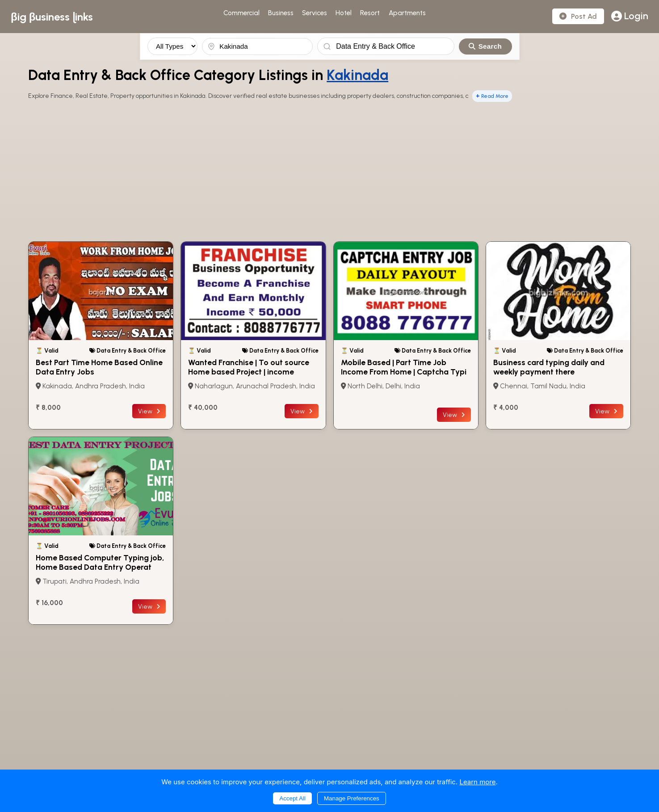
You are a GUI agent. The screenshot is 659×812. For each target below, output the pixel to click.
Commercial (241, 13)
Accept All (292, 798)
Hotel (344, 13)
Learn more (477, 782)
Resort (370, 13)
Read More (492, 96)
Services (315, 13)
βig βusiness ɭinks (52, 17)
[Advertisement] (330, 172)
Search (485, 46)
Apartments (407, 13)
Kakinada (357, 75)
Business (281, 13)
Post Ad (578, 16)
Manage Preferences (352, 798)
